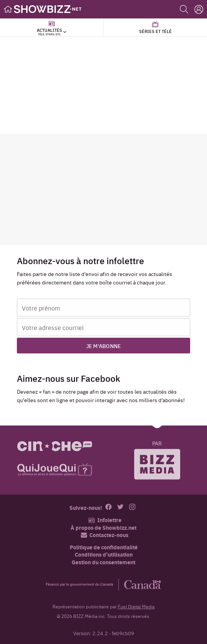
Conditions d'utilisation (104, 554)
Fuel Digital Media (136, 606)
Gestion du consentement (103, 562)
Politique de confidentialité (104, 547)
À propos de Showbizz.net (103, 528)
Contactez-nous (105, 535)
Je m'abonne (104, 346)
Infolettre (105, 520)
